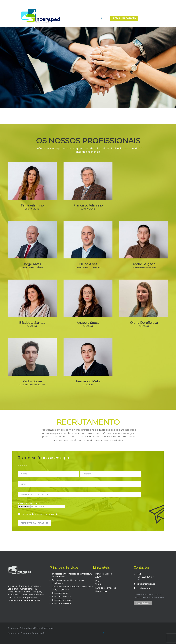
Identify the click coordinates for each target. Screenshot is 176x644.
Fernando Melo (88, 381)
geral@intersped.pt (146, 584)
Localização (142, 588)
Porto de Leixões (103, 574)
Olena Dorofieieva (144, 323)
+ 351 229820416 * (145, 577)
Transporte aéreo (60, 593)
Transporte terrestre (61, 603)
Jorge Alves (32, 264)
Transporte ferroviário (62, 600)
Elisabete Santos (32, 323)
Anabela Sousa (88, 323)
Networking (101, 591)
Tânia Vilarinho (32, 205)
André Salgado (144, 264)
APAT (98, 577)
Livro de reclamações (106, 588)
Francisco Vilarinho (88, 205)
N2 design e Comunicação (32, 633)
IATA (98, 581)
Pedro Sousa (32, 381)
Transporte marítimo (62, 597)
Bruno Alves (88, 264)
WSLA (98, 584)
